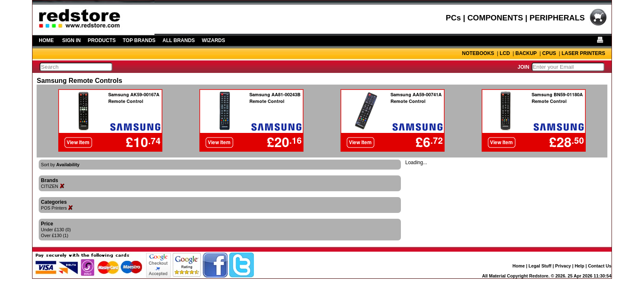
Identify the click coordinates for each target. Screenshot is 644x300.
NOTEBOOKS (478, 53)
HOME (46, 40)
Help (579, 266)
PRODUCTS (102, 40)
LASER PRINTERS (583, 53)
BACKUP (526, 53)
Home (519, 266)
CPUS (549, 53)
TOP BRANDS (139, 40)
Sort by (60, 165)
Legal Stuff (540, 266)
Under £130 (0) (56, 230)
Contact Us (599, 266)
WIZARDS (214, 40)
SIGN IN (71, 40)
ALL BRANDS (179, 40)
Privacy (563, 266)
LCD (505, 53)
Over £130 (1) (55, 235)
